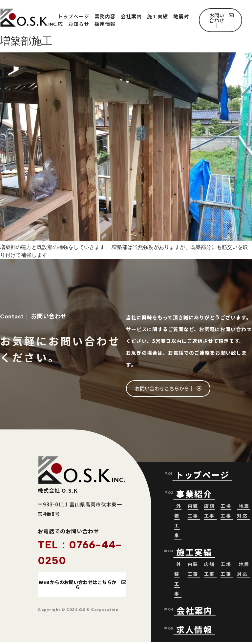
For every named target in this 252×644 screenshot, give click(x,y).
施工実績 (157, 16)
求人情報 (194, 630)
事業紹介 (196, 495)
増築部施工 (26, 41)
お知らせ (79, 24)
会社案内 (131, 16)
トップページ (73, 16)
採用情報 (105, 24)
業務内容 (105, 16)
